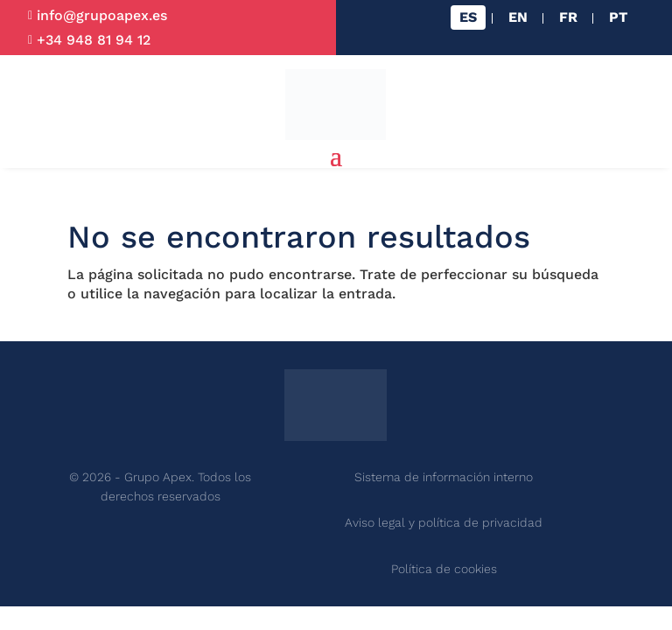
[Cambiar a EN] (518, 17)
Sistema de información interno (444, 477)
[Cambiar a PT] (618, 17)
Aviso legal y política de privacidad (444, 522)
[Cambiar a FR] (568, 17)
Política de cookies (444, 569)
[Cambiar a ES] (468, 17)
